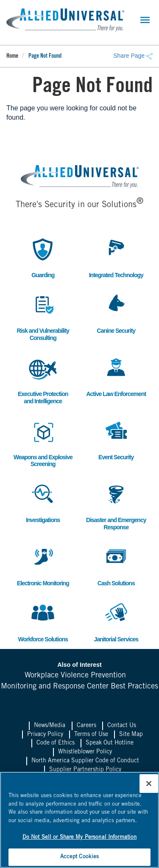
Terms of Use (91, 735)
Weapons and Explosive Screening (43, 443)
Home (12, 56)
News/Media (50, 726)
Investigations (43, 502)
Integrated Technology (116, 257)
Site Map (131, 735)
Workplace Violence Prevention (75, 676)
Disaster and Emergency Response (116, 506)
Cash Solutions (116, 565)
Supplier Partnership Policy (85, 770)
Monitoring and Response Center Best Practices (79, 687)
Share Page (133, 56)
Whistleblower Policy (85, 752)
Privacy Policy (45, 735)
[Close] (149, 784)
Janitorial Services (116, 621)
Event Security (116, 439)
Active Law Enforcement (116, 376)
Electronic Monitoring (43, 565)
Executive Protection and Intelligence (43, 379)
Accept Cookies (80, 857)
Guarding (43, 257)
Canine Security (116, 313)
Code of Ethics (56, 743)
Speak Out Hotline (110, 743)
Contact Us (122, 726)
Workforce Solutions (43, 621)
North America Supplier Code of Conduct (85, 761)
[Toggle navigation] (145, 20)
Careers (86, 726)
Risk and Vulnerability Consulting (43, 316)
